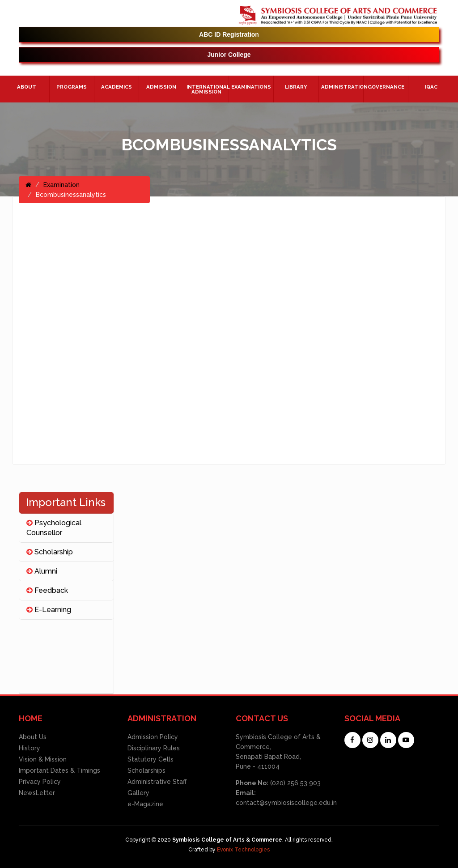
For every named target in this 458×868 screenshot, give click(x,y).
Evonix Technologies (243, 850)
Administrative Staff (157, 782)
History (30, 748)
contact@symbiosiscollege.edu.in (286, 803)
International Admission (208, 89)
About (27, 87)
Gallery (138, 793)
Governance (386, 87)
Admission (161, 87)
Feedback (47, 590)
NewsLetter (37, 793)
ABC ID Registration (229, 34)
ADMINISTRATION (342, 87)
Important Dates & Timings (59, 770)
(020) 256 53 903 (295, 783)
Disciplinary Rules (154, 748)
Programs (72, 87)
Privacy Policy (40, 782)
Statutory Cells (151, 759)
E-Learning (49, 610)
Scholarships (146, 770)
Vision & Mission (43, 759)
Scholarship (50, 552)
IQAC (431, 87)
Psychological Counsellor (54, 528)
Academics (117, 87)
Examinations (251, 87)
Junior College (229, 55)
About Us (33, 737)
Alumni (42, 571)
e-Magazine (145, 804)
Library (296, 87)
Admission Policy (153, 737)
